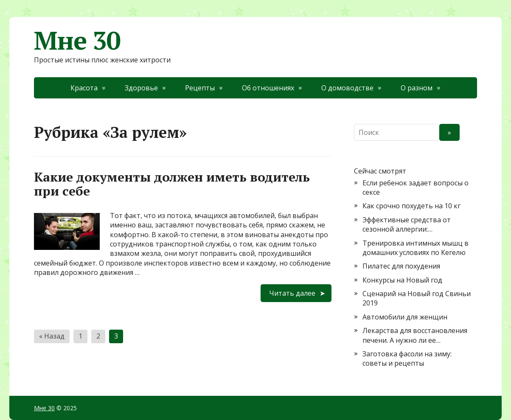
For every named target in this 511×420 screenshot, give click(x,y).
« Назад (52, 336)
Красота (84, 88)
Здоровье (141, 88)
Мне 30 (77, 40)
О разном (417, 88)
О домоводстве (347, 88)
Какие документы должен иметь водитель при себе (172, 184)
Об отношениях (268, 88)
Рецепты (200, 88)
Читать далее (292, 293)
